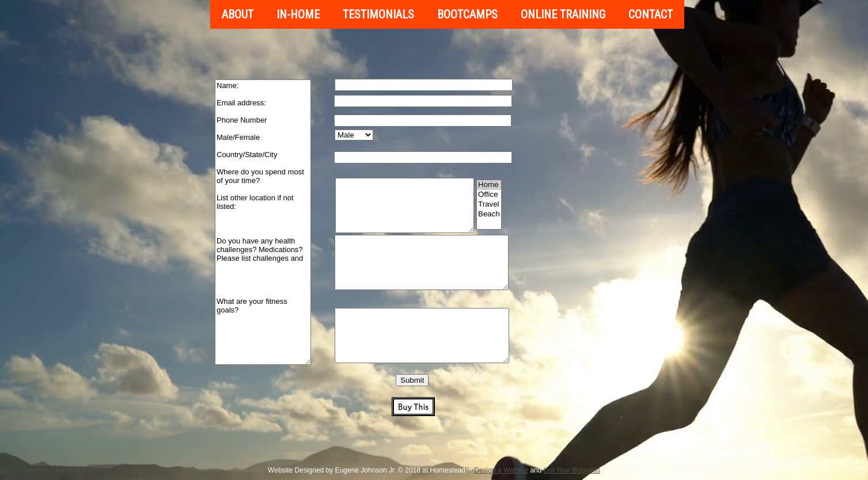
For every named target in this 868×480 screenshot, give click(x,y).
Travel (489, 205)
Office (489, 195)
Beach (489, 214)
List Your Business (572, 470)
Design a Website (501, 470)
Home (489, 185)
